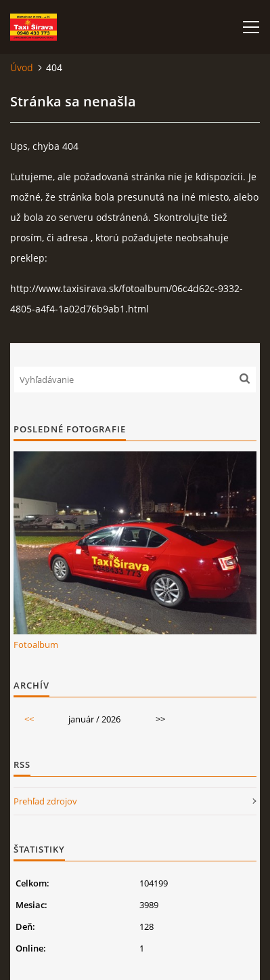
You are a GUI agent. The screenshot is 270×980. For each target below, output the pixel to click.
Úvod (22, 67)
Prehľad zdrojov (45, 801)
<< (29, 719)
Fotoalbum (36, 645)
